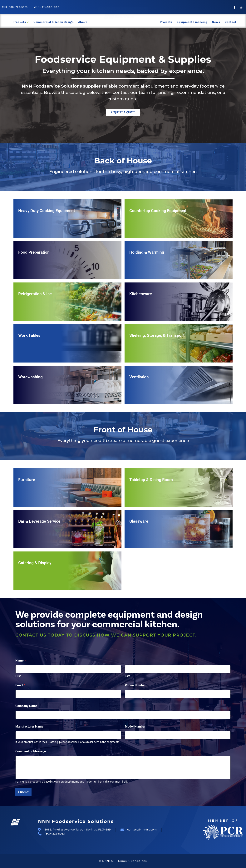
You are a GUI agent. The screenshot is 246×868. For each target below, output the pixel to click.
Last (128, 676)
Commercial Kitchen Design (54, 22)
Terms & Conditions (132, 861)
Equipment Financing (192, 22)
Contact (231, 22)
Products (19, 22)
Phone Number (135, 685)
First (18, 676)
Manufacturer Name (29, 726)
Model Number (135, 726)
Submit (23, 792)
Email (20, 685)
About (83, 22)
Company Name (26, 706)
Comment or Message (31, 751)
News (216, 22)
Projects (166, 22)
